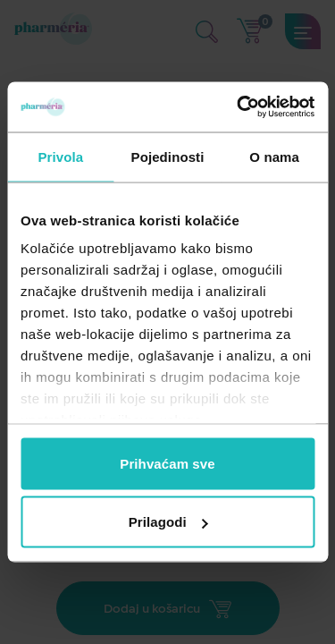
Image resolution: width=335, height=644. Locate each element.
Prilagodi (168, 522)
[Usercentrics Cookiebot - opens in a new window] (239, 107)
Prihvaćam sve (167, 463)
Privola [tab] (60, 156)
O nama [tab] (274, 156)
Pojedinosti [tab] (168, 156)
